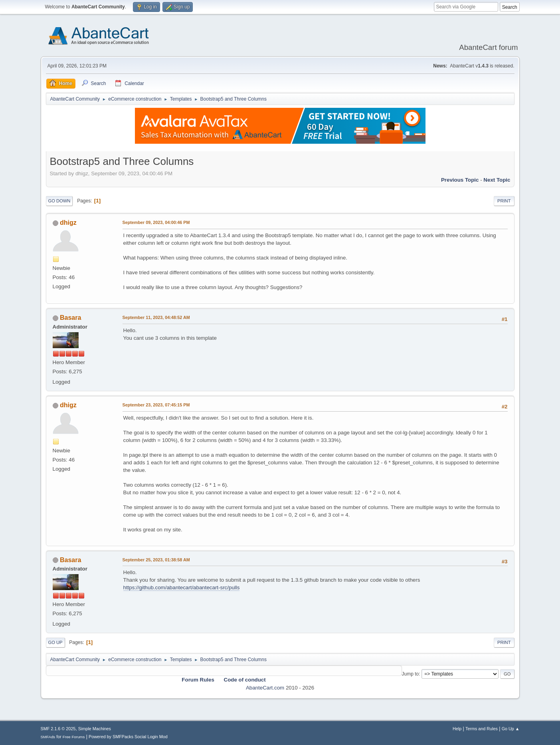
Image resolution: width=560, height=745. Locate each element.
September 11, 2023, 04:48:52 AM (156, 317)
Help (457, 729)
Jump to (411, 674)
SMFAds (48, 737)
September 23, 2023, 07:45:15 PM (156, 405)
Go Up (55, 642)
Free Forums (74, 737)
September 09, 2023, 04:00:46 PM (156, 222)
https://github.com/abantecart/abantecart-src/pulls (182, 587)
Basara (70, 318)
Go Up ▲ (511, 729)
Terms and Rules (482, 729)
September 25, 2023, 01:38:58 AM (156, 560)
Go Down (59, 201)
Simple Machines (95, 729)
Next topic (497, 180)
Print (504, 201)
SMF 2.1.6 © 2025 (58, 729)
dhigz (68, 223)
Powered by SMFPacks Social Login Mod (128, 737)
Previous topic (460, 180)
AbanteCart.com (265, 688)
